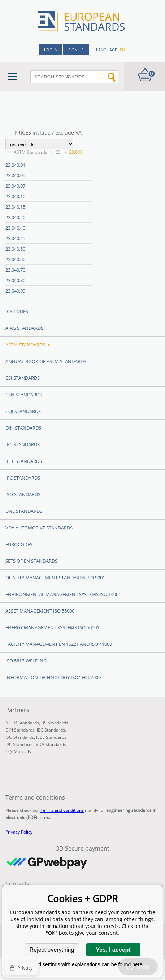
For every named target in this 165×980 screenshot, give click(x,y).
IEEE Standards (24, 461)
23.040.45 (15, 238)
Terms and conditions (62, 810)
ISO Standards (23, 494)
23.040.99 (15, 291)
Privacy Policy (19, 832)
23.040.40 (15, 228)
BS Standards (55, 723)
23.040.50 (15, 249)
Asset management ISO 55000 (40, 611)
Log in (51, 50)
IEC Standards (23, 444)
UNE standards (24, 511)
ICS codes (17, 311)
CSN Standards (24, 395)
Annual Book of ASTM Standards (46, 361)
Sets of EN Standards (31, 561)
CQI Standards (23, 411)
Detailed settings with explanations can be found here (83, 964)
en (122, 50)
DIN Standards (23, 428)
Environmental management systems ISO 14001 (63, 594)
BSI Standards (23, 378)
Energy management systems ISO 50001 (52, 627)
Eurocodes (19, 544)
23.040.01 (15, 165)
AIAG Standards (24, 328)
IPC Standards (23, 478)
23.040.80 (15, 280)
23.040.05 (15, 175)
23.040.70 (15, 270)
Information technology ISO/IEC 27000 (53, 677)
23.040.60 (15, 259)
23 (58, 152)
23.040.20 (15, 217)
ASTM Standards (31, 152)
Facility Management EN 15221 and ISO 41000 (59, 644)
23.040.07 (15, 186)
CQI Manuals (18, 752)
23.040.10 (15, 196)
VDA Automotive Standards (39, 528)
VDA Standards (51, 744)
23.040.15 (15, 207)
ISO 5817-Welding (26, 661)
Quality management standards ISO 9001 (55, 578)
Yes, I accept (113, 950)
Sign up (76, 50)
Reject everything (52, 950)
